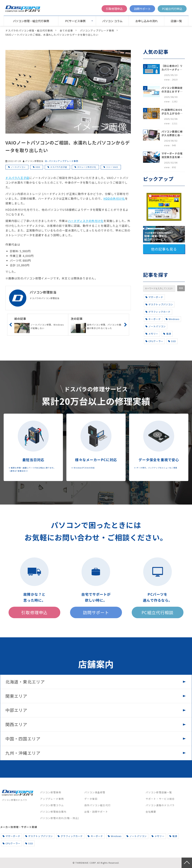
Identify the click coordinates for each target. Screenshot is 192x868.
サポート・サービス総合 (160, 799)
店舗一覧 (176, 21)
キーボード (153, 319)
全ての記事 (66, 30)
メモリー (152, 334)
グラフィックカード (158, 312)
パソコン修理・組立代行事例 (31, 21)
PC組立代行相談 (158, 612)
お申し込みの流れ (147, 21)
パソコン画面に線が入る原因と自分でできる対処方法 (172, 133)
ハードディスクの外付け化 (86, 221)
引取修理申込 (114, 9)
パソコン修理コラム (52, 805)
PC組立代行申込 (172, 9)
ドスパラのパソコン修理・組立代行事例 (29, 30)
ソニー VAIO (112, 167)
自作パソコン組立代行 (97, 805)
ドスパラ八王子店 (59, 167)
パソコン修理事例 (51, 792)
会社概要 (151, 812)
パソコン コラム (112, 21)
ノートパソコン (18, 167)
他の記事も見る (164, 249)
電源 (167, 334)
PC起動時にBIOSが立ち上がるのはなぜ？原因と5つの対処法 (172, 112)
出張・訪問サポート (96, 812)
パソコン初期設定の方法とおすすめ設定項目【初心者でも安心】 (172, 90)
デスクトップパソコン (159, 304)
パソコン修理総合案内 (53, 812)
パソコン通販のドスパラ (160, 805)
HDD (38, 167)
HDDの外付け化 (114, 198)
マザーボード (154, 297)
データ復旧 (91, 799)
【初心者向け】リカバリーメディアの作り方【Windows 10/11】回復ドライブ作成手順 (172, 68)
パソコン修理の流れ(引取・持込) (59, 818)
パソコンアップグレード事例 (97, 30)
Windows (173, 319)
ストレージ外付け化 (87, 167)
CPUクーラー (154, 341)
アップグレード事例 (52, 799)
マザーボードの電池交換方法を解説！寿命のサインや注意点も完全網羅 (172, 155)
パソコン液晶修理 (95, 792)
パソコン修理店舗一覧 (159, 792)
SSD (172, 341)
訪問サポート (142, 9)
